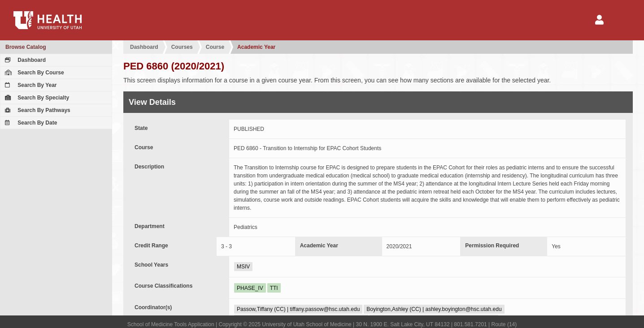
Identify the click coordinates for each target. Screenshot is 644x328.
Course (215, 47)
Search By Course (33, 73)
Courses (182, 47)
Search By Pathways (37, 110)
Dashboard (24, 60)
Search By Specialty (36, 98)
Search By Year (30, 85)
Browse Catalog (26, 47)
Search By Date (30, 123)
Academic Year (256, 47)
